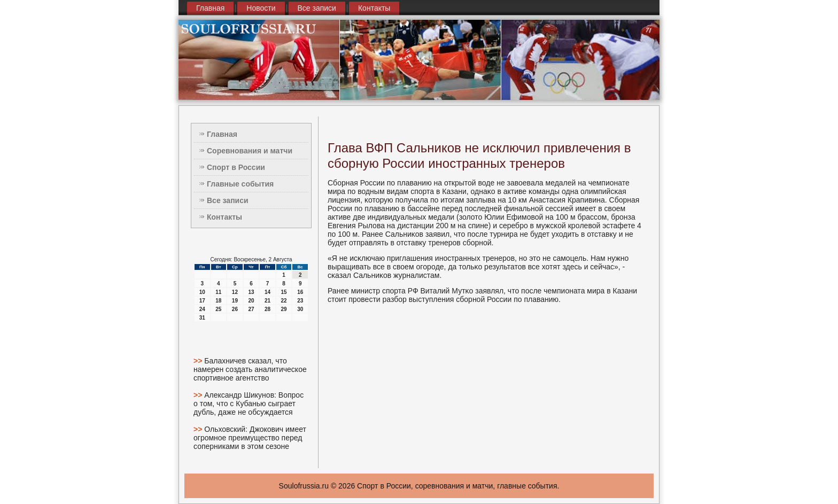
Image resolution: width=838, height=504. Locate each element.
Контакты (374, 8)
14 (267, 292)
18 (218, 301)
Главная (210, 8)
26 (235, 309)
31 (202, 318)
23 (300, 301)
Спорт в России (236, 167)
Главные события (240, 184)
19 (235, 301)
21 (267, 301)
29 (284, 309)
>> (199, 361)
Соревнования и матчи (250, 151)
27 (251, 309)
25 (218, 309)
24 (202, 309)
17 (202, 301)
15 (284, 292)
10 (202, 292)
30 (300, 309)
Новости (261, 8)
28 (267, 309)
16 (300, 292)
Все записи (317, 8)
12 (235, 292)
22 (284, 301)
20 (251, 301)
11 (218, 292)
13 (251, 292)
